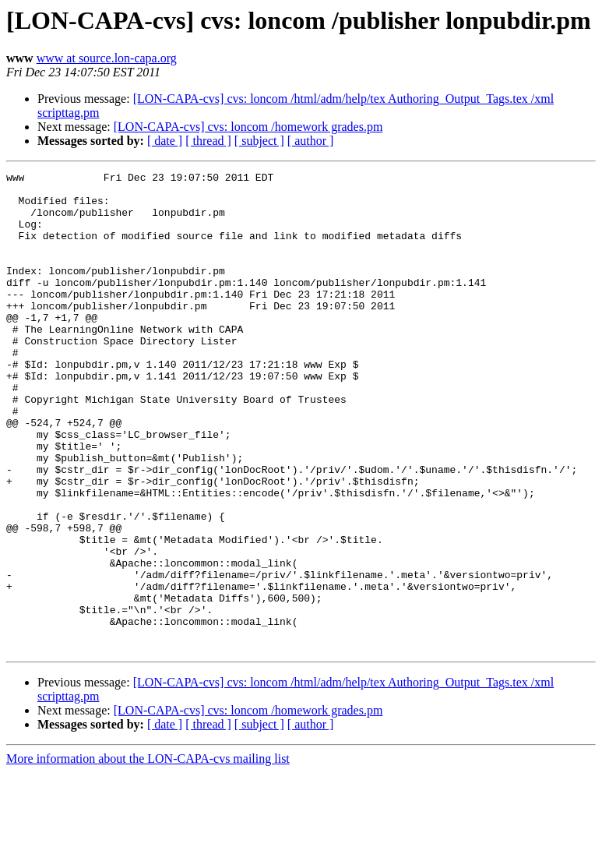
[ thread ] (208, 141)
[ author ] (311, 141)
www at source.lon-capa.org (107, 58)
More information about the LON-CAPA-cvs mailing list (148, 854)
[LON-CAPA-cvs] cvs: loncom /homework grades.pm (248, 127)
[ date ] (165, 141)
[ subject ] (259, 141)
